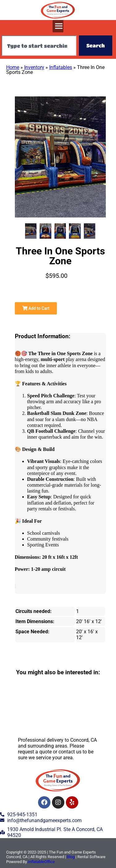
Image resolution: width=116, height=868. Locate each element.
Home (13, 67)
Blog (71, 857)
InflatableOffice (41, 862)
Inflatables (61, 67)
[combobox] (39, 46)
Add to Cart (36, 308)
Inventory (34, 67)
